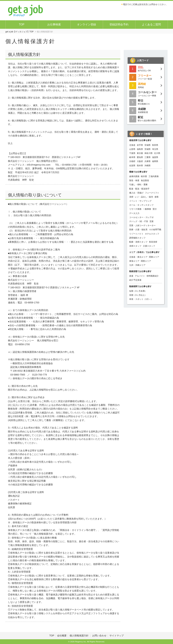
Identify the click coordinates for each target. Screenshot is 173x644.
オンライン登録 (86, 24)
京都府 (132, 161)
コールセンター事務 (146, 94)
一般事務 (147, 209)
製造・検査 (134, 180)
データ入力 (134, 213)
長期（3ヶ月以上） (138, 295)
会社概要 (62, 636)
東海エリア (134, 261)
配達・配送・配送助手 (139, 189)
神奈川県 (149, 153)
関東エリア (154, 257)
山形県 (132, 149)
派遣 (131, 276)
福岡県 (155, 161)
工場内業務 (154, 176)
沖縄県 (147, 166)
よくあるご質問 (151, 24)
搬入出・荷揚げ (136, 193)
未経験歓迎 (146, 110)
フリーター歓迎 (146, 77)
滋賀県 (155, 157)
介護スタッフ (149, 246)
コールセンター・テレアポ (141, 217)
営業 (152, 221)
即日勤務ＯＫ (146, 102)
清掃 (131, 197)
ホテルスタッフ (152, 234)
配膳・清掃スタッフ (138, 242)
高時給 (146, 85)
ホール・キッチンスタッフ (141, 205)
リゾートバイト (136, 234)
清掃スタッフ (135, 246)
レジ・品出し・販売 (144, 197)
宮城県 (147, 145)
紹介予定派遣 (135, 280)
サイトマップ (117, 636)
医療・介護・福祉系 (138, 230)
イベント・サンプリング (140, 201)
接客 (157, 197)
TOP (22, 24)
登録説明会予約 (119, 24)
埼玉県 (155, 149)
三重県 (147, 157)
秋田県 (155, 145)
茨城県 (147, 149)
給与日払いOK (146, 69)
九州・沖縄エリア (137, 265)
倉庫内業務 (134, 176)
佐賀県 (132, 166)
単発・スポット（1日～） (141, 299)
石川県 (157, 153)
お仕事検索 (54, 24)
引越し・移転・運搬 (138, 185)
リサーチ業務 (135, 209)
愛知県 (140, 157)
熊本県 (140, 166)
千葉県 (132, 153)
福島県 (140, 149)
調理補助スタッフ (137, 238)
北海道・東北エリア (138, 257)
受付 (155, 209)
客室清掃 (153, 242)
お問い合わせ (99, 636)
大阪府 (140, 161)
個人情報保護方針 (79, 636)
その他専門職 (155, 230)
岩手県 (140, 145)
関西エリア (146, 261)
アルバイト (140, 276)
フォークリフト (152, 193)
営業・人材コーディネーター (142, 226)
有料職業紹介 (153, 276)
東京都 (140, 153)
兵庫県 (147, 161)
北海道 (132, 145)
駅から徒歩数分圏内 (146, 119)
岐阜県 (132, 157)
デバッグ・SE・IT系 (139, 221)
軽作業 (144, 176)
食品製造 (145, 180)
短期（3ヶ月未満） (138, 291)
